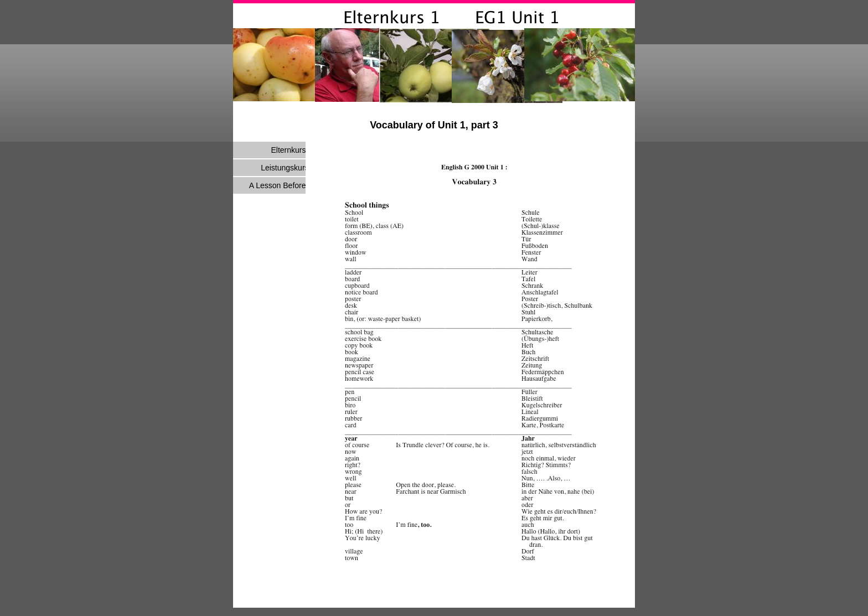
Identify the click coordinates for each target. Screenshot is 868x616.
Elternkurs (288, 150)
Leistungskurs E (288, 168)
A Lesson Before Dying (288, 185)
